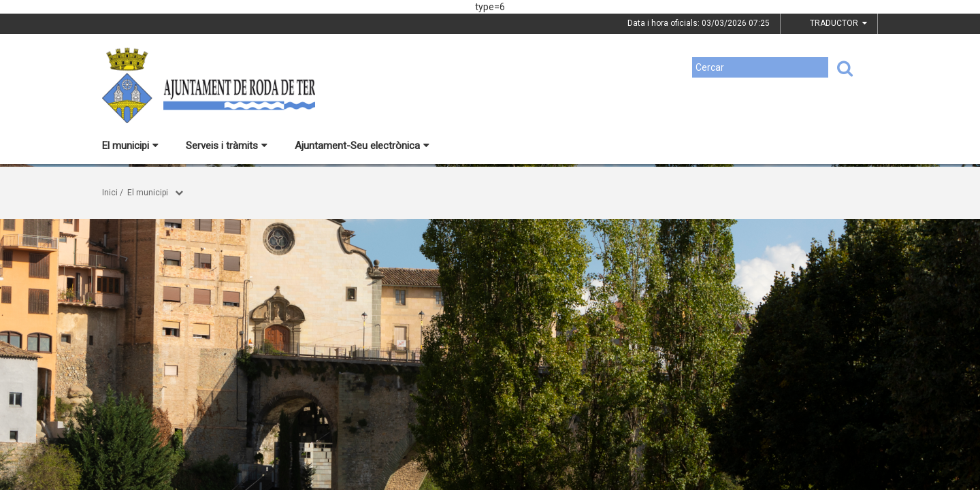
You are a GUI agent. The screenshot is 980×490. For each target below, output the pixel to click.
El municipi (130, 146)
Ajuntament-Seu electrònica (362, 146)
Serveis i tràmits (227, 146)
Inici (110, 193)
